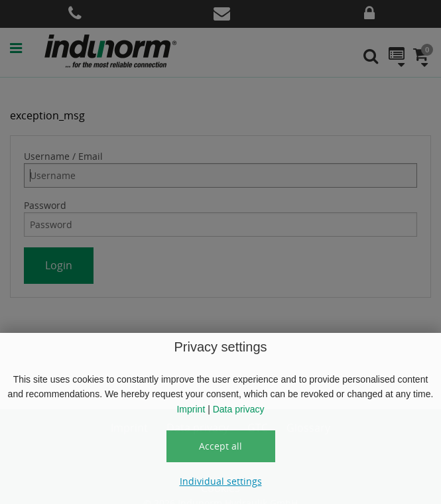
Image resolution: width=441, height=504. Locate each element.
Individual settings (221, 481)
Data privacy (239, 409)
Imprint (191, 409)
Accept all (220, 446)
